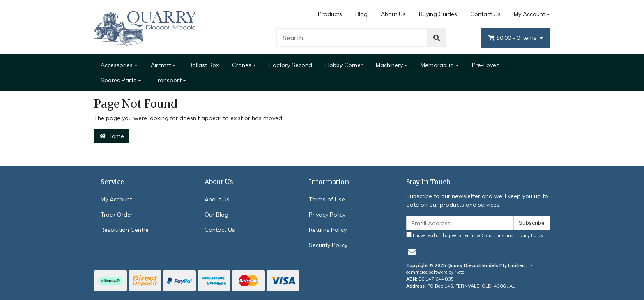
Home (112, 136)
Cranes (242, 65)
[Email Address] (460, 223)
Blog (361, 14)
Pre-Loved (486, 65)
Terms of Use (327, 199)
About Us (393, 14)
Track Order (117, 215)
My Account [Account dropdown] (529, 14)
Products (330, 14)
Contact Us (485, 14)
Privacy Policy (327, 215)
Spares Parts (118, 80)
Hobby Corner (344, 65)
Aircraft (161, 65)
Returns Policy (328, 230)
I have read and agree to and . (475, 235)
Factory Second (291, 65)
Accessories (117, 65)
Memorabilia (437, 65)
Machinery (389, 65)
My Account (116, 199)
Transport (168, 80)
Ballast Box (204, 65)
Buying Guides (438, 14)
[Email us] (412, 252)
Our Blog (216, 215)
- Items (513, 38)
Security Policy (328, 245)
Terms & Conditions (483, 235)
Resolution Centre (125, 230)
